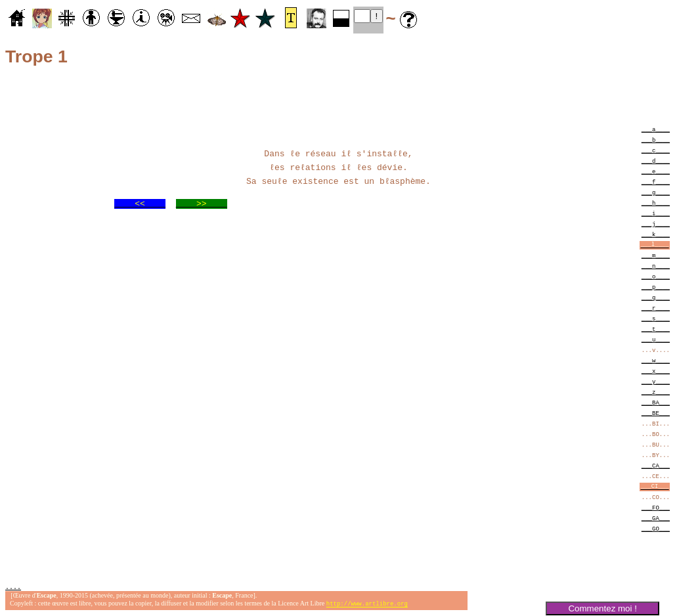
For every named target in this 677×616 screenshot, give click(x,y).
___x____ (656, 371)
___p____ (656, 287)
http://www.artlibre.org (367, 605)
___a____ (656, 129)
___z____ (656, 392)
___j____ (656, 224)
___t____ (656, 329)
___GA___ (656, 518)
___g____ (656, 192)
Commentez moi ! (602, 608)
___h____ (656, 203)
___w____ (656, 360)
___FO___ (656, 507)
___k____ (656, 234)
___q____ (656, 297)
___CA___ (656, 465)
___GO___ (656, 528)
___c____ (656, 150)
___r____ (656, 308)
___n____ (656, 266)
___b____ (656, 140)
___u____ (656, 339)
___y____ (656, 381)
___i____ (656, 213)
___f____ (656, 182)
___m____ (656, 255)
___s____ (656, 318)
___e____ (656, 171)
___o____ (656, 276)
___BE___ (656, 413)
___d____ (656, 161)
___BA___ (656, 402)
